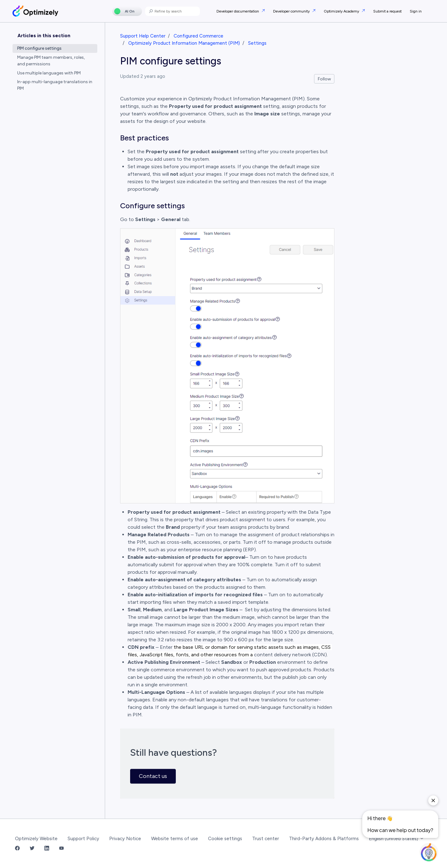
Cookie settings (225, 839)
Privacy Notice (125, 839)
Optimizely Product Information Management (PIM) (184, 43)
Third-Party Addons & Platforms (324, 839)
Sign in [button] (416, 11)
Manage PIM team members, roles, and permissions (51, 61)
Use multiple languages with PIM (49, 73)
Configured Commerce (198, 36)
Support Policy (83, 839)
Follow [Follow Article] (324, 79)
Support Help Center (143, 36)
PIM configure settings (39, 48)
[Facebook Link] (17, 848)
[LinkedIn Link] (47, 848)
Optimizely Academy (342, 11)
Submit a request (387, 11)
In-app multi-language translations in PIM (55, 85)
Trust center (266, 839)
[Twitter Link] (32, 848)
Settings (257, 43)
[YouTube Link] (61, 848)
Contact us (153, 776)
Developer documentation (238, 11)
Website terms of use (175, 839)
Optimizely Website (36, 839)
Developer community (292, 11)
